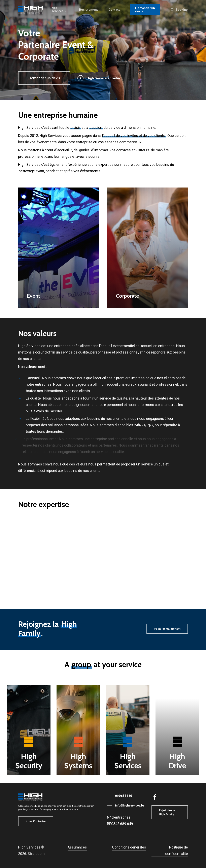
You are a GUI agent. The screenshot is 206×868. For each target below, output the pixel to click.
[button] (44, 78)
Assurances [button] (77, 847)
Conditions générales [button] (129, 847)
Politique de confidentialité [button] (177, 850)
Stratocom (36, 854)
